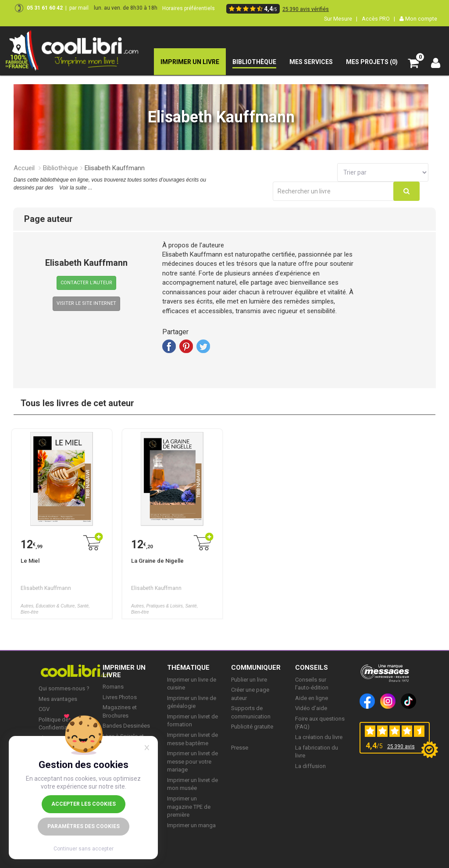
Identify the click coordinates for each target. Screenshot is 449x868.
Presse (240, 748)
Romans (113, 687)
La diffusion (310, 766)
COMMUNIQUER (256, 668)
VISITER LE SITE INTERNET (86, 303)
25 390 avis (401, 747)
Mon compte (418, 19)
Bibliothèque (61, 168)
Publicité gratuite (252, 727)
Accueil (24, 168)
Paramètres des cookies (84, 826)
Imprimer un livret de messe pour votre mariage (192, 761)
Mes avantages (58, 699)
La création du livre (319, 737)
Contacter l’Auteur (86, 283)
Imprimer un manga (191, 825)
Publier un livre (249, 680)
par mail (79, 8)
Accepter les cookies (84, 804)
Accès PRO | (378, 19)
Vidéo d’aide (311, 708)
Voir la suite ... (76, 188)
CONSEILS (312, 668)
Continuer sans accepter (84, 849)
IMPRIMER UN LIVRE (124, 671)
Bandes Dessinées (126, 726)
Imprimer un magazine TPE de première (189, 807)
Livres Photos (120, 697)
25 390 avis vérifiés (306, 9)
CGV (44, 709)
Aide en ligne (312, 698)
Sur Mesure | (341, 19)
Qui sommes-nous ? (64, 688)
